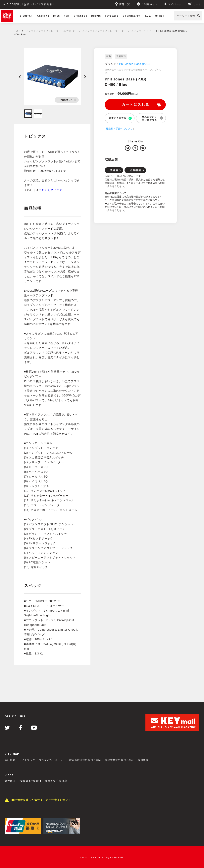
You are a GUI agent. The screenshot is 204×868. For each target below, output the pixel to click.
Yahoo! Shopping (30, 781)
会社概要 (10, 760)
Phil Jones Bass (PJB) (134, 64)
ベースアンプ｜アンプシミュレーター (99, 31)
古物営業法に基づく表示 (119, 760)
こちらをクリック (50, 190)
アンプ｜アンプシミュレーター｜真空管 (49, 31)
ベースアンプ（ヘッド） (140, 31)
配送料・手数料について (119, 129)
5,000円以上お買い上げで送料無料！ (31, 4)
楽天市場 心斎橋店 (56, 781)
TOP (17, 31)
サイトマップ (27, 760)
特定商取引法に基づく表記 (85, 760)
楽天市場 (10, 781)
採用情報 (143, 760)
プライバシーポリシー (52, 760)
